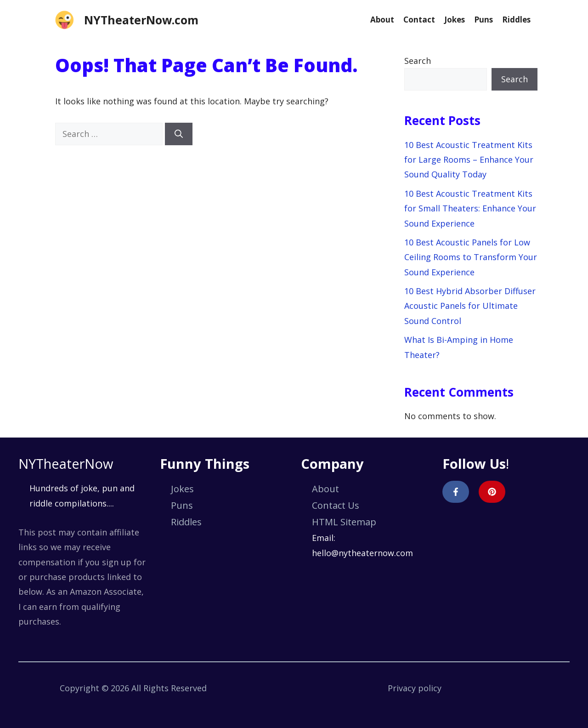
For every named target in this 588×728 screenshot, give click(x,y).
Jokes (455, 20)
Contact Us (336, 505)
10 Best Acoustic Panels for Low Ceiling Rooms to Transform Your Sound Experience (471, 257)
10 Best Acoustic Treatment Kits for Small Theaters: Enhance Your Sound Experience (470, 208)
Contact (419, 20)
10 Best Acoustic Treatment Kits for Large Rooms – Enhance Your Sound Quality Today (469, 160)
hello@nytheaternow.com (362, 553)
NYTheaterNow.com (141, 20)
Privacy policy (415, 688)
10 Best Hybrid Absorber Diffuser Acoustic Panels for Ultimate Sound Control (470, 306)
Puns (483, 20)
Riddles (516, 20)
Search (418, 61)
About (382, 20)
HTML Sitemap (344, 522)
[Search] (179, 134)
